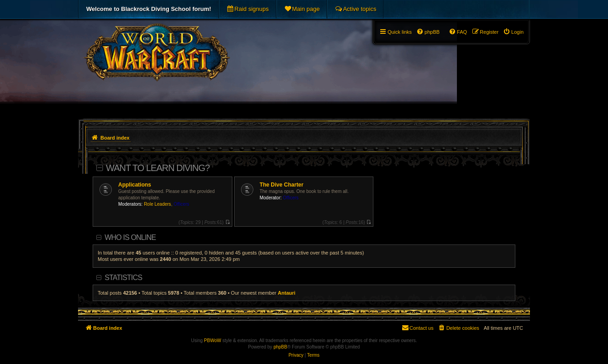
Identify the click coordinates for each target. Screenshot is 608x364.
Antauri (287, 293)
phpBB (280, 347)
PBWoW (213, 341)
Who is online (130, 237)
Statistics (123, 278)
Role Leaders (157, 204)
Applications (135, 185)
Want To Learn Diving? (158, 168)
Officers (181, 204)
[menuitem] (248, 9)
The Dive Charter (282, 185)
